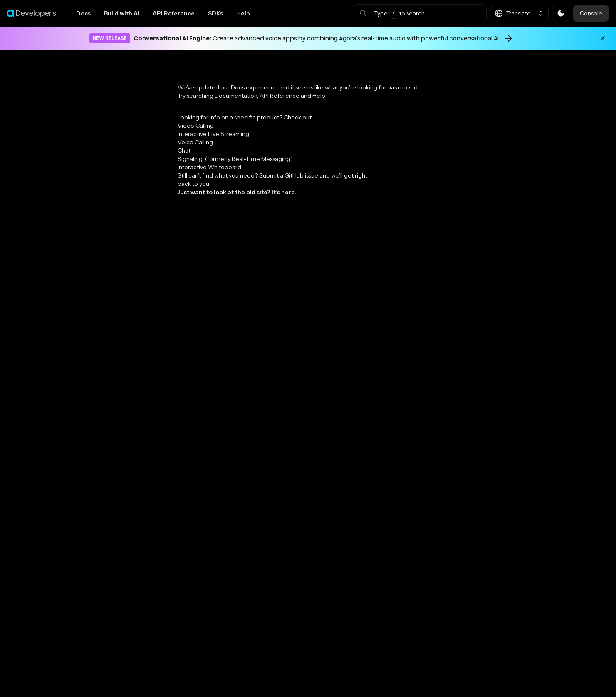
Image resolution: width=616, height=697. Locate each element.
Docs (83, 13)
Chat (184, 151)
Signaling (235, 159)
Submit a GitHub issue (289, 175)
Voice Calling (195, 142)
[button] (420, 13)
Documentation (236, 96)
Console (591, 13)
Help (243, 13)
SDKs (215, 13)
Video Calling (196, 126)
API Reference (174, 13)
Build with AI (122, 13)
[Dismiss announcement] (603, 38)
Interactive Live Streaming (213, 134)
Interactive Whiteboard (209, 167)
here (288, 192)
